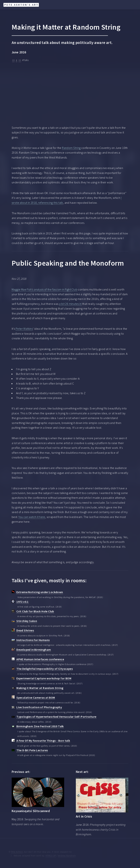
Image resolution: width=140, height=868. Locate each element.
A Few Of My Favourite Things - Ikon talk (43, 741)
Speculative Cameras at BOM (36, 698)
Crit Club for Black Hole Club (35, 611)
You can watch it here (32, 517)
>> (20, 60)
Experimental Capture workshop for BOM (44, 678)
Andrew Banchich (67, 855)
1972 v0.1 (23, 602)
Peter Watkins (24, 329)
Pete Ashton (17, 852)
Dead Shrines (25, 630)
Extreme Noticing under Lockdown (40, 592)
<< (13, 60)
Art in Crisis (84, 816)
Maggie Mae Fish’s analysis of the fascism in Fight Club (44, 289)
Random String (71, 148)
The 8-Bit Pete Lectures (32, 750)
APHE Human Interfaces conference (40, 659)
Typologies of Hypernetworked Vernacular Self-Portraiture (56, 717)
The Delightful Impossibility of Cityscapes (45, 669)
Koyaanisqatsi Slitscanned (31, 811)
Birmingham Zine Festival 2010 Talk (40, 726)
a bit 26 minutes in (70, 304)
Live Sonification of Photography (39, 707)
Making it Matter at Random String (40, 688)
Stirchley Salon (27, 621)
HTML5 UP (51, 855)
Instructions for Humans (33, 640)
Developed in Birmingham (34, 650)
